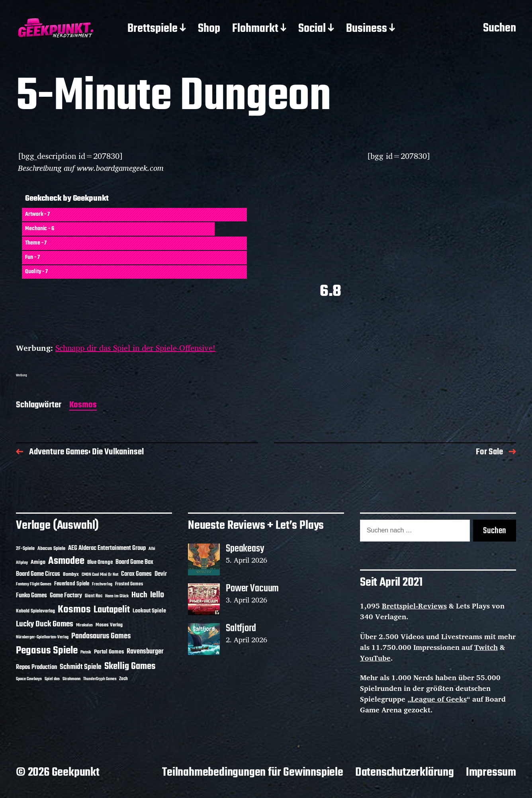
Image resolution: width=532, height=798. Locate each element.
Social (312, 29)
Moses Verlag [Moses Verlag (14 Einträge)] (109, 625)
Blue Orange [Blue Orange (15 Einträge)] (100, 562)
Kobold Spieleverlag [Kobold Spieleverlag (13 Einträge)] (35, 611)
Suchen (500, 29)
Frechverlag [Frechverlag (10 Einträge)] (102, 584)
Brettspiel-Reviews (414, 606)
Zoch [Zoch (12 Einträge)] (123, 679)
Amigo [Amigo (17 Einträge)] (38, 562)
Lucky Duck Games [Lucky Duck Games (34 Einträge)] (45, 624)
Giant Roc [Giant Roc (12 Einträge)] (94, 596)
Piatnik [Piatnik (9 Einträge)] (86, 652)
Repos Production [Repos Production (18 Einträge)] (36, 667)
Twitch (486, 647)
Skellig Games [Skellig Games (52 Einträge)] (130, 666)
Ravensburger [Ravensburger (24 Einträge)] (145, 652)
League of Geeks (439, 699)
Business (367, 29)
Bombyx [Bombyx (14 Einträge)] (71, 574)
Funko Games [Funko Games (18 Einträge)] (31, 596)
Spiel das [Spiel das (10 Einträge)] (52, 679)
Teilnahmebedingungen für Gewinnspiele (253, 773)
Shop (209, 29)
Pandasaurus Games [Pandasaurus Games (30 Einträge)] (101, 636)
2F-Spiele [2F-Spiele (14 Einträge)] (25, 549)
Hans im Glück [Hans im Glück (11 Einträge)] (117, 596)
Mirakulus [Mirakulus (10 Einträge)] (84, 625)
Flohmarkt (255, 29)
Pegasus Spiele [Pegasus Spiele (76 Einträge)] (47, 651)
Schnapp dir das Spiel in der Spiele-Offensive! (135, 348)
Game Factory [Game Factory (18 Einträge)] (66, 596)
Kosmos (83, 406)
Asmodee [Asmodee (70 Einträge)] (66, 561)
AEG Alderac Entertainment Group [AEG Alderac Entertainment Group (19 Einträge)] (107, 548)
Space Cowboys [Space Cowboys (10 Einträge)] (29, 679)
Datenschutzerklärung (405, 773)
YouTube (375, 658)
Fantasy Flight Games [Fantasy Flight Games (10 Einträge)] (34, 584)
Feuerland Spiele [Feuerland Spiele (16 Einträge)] (72, 584)
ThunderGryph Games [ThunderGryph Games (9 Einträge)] (100, 679)
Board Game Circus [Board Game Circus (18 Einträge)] (38, 574)
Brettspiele (153, 29)
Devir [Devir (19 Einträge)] (161, 574)
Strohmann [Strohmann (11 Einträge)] (71, 679)
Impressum (491, 773)
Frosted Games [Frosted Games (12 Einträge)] (129, 584)
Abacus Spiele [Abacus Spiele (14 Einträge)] (51, 549)
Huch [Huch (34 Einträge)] (139, 595)
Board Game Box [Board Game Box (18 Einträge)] (134, 562)
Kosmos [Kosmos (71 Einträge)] (74, 610)
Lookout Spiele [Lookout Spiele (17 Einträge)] (149, 611)
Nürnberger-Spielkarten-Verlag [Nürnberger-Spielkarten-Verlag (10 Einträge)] (42, 637)
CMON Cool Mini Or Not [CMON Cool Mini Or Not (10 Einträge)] (100, 575)
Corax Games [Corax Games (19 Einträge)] (136, 574)
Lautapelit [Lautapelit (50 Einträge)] (112, 610)
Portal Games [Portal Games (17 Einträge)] (109, 652)
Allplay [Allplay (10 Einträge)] (22, 563)
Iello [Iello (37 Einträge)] (157, 595)
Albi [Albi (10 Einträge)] (152, 549)
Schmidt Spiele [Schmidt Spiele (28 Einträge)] (81, 667)
